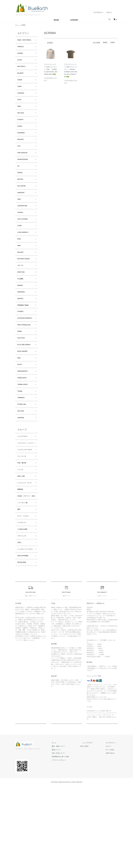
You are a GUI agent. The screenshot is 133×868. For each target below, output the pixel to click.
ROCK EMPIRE (24, 396)
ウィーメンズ (23, 517)
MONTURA (22, 300)
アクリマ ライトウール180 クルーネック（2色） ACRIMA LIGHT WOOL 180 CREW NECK (51, 69)
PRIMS (20, 371)
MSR (19, 271)
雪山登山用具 (23, 644)
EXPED (21, 139)
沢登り (20, 619)
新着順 (113, 42)
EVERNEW (22, 146)
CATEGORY (74, 20)
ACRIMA (24, 25)
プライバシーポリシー (69, 842)
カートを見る (112, 831)
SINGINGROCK (24, 418)
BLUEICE (21, 80)
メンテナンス (23, 597)
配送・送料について (68, 828)
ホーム (17, 25)
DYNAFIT (21, 131)
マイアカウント (98, 12)
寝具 (19, 582)
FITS (19, 161)
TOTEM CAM (23, 455)
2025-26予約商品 (24, 636)
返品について (66, 831)
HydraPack (22, 212)
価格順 (105, 42)
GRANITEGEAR (24, 175)
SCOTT (21, 411)
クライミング (23, 611)
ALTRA (20, 66)
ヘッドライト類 (24, 575)
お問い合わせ (112, 835)
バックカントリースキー (25, 628)
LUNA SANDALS (24, 256)
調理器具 (21, 557)
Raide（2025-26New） (23, 42)
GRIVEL (21, 190)
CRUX (20, 109)
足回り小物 (22, 539)
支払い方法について (68, 835)
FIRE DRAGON (24, 168)
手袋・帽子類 (23, 524)
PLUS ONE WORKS (22, 387)
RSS (90, 828)
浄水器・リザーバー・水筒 (25, 566)
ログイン (109, 12)
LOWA (20, 249)
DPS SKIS (22, 124)
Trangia (20, 440)
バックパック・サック (25, 548)
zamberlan (22, 469)
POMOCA (22, 51)
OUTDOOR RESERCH (22, 352)
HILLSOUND (23, 205)
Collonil (20, 87)
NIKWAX (21, 315)
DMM (20, 117)
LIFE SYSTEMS (24, 241)
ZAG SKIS (22, 462)
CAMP (20, 95)
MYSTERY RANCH (25, 285)
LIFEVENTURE (24, 227)
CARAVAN (22, 102)
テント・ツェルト (25, 589)
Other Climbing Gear (24, 362)
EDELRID (21, 153)
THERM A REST (24, 433)
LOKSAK (21, 234)
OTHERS (21, 343)
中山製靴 (21, 307)
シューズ (21, 532)
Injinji (20, 219)
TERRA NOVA (23, 425)
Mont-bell (21, 278)
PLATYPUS (22, 378)
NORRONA (22, 322)
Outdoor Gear (23, 336)
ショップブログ (93, 825)
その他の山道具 (24, 604)
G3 (19, 183)
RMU (20, 403)
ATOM (94, 828)
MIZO (20, 263)
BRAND (56, 20)
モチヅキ (21, 293)
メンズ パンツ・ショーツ (25, 498)
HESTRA (21, 197)
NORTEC (21, 329)
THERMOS (22, 447)
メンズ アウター (24, 489)
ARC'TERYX (23, 73)
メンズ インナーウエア (25, 508)
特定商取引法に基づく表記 (71, 838)
